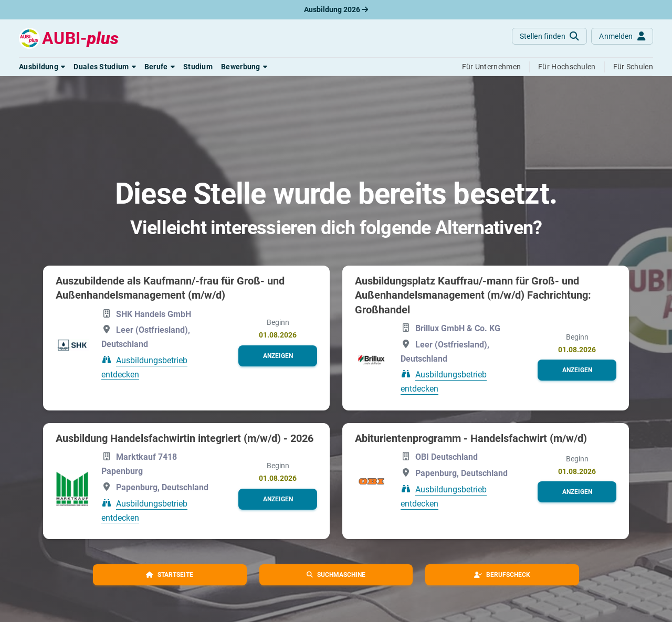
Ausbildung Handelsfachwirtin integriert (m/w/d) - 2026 (185, 438)
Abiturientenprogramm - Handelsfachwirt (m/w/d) (471, 438)
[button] (42, 67)
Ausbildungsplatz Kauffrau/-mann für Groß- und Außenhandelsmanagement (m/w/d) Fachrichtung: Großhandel (473, 295)
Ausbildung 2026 (336, 9)
